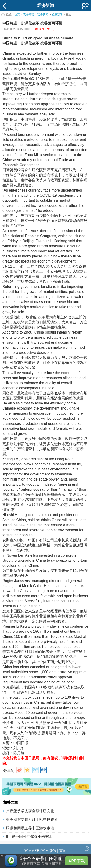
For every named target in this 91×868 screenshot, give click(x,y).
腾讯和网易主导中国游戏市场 (30, 828)
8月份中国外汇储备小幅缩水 (29, 837)
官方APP (32, 851)
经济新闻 (57, 15)
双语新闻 (43, 15)
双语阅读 (29, 15)
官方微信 (49, 851)
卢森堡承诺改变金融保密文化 (30, 811)
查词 (63, 851)
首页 (17, 15)
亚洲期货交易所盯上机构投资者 (32, 819)
